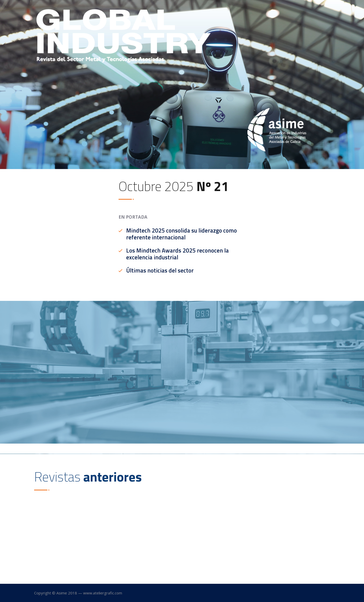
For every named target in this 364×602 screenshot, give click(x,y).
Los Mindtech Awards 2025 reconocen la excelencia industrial (177, 254)
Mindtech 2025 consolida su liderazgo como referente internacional (181, 234)
